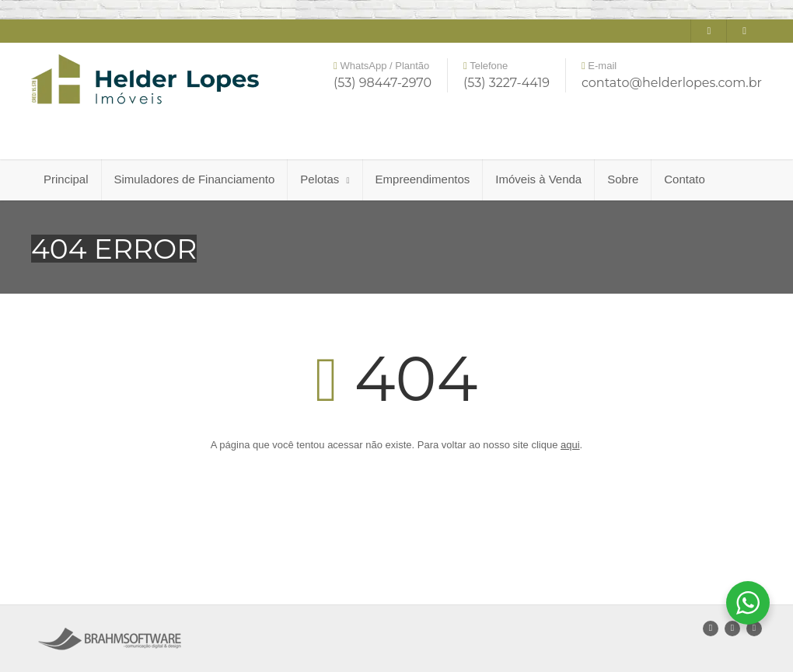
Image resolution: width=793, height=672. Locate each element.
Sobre (623, 179)
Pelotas (325, 179)
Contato (685, 179)
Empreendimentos (423, 179)
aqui (570, 445)
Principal (66, 179)
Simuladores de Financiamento (195, 179)
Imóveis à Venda (538, 179)
